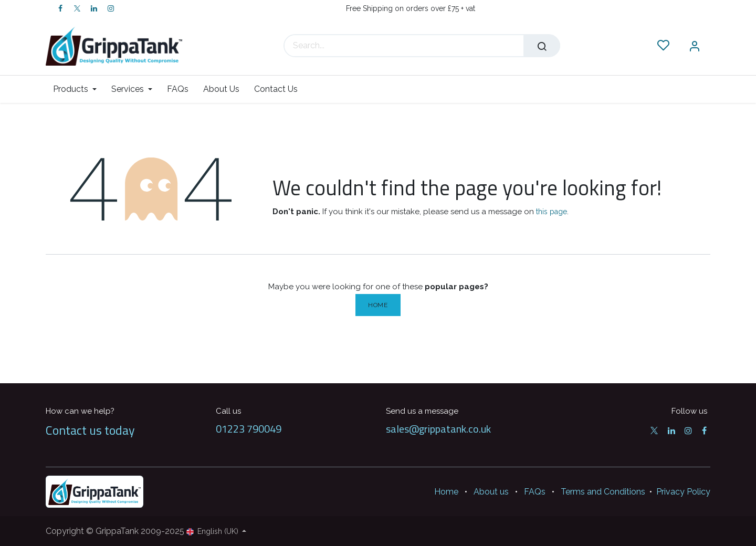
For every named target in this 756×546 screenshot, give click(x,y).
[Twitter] (77, 8)
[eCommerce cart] (632, 46)
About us (491, 492)
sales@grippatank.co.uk (438, 429)
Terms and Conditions (603, 492)
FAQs (535, 492)
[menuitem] (78, 89)
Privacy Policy (683, 492)
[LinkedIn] (94, 8)
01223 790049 (249, 429)
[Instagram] (111, 8)
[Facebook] (60, 8)
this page (552, 212)
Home (378, 305)
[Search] (542, 46)
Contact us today (90, 430)
